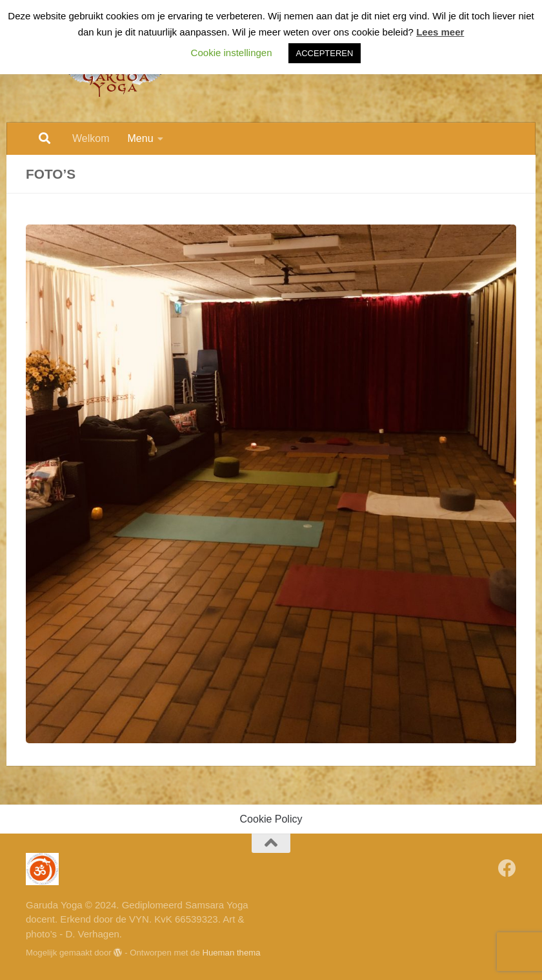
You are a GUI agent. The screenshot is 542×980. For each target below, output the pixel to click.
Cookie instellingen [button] (232, 53)
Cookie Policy (271, 819)
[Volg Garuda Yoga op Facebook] (507, 868)
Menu (141, 138)
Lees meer (440, 32)
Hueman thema (231, 953)
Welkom (91, 138)
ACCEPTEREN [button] (325, 53)
